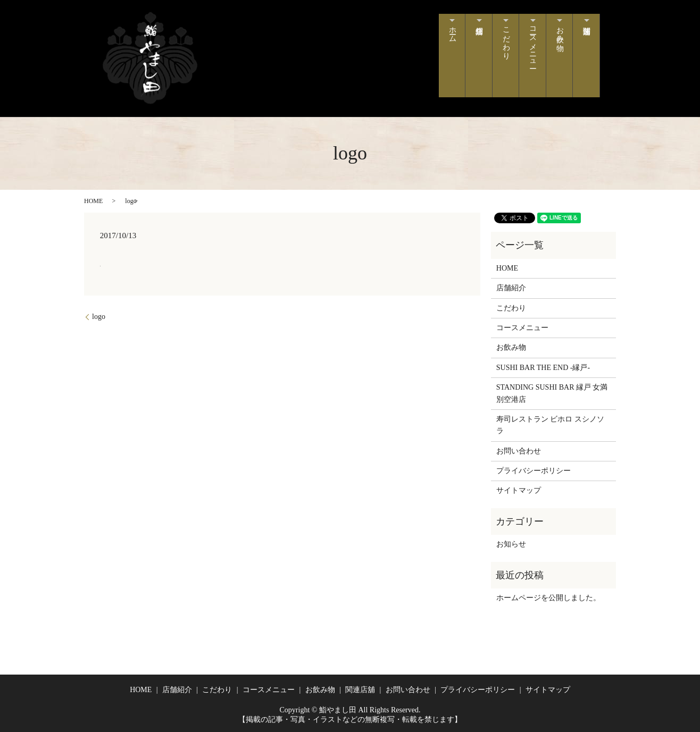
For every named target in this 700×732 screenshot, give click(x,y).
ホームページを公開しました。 (548, 598)
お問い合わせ (519, 451)
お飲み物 (557, 37)
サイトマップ (519, 490)
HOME (93, 201)
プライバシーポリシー (534, 471)
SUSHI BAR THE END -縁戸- (543, 368)
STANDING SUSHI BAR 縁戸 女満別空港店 (552, 393)
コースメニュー (527, 50)
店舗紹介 (469, 56)
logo (99, 317)
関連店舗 (585, 56)
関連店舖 (360, 690)
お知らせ (511, 544)
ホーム (440, 37)
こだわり (498, 46)
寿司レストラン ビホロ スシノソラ (550, 425)
